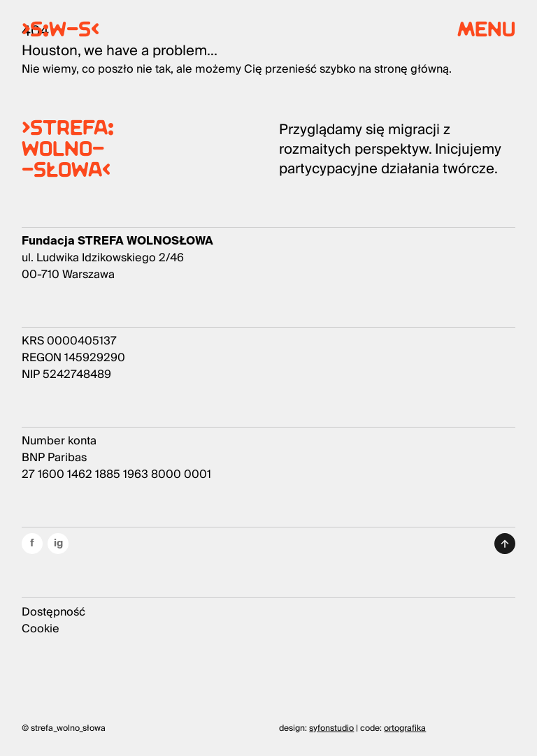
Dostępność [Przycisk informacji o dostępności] (53, 612)
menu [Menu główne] (486, 32)
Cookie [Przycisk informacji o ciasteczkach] (41, 629)
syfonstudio (331, 728)
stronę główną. (413, 69)
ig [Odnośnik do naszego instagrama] (58, 543)
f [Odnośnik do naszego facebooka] (32, 543)
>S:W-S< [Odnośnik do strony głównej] (60, 32)
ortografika (405, 728)
